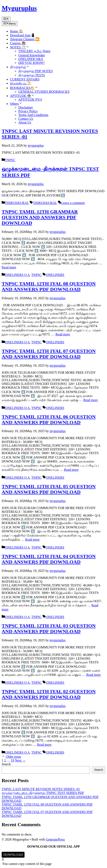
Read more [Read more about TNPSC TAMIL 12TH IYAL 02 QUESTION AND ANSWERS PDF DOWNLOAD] (44, 745)
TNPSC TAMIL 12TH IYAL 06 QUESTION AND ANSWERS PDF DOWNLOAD (49, 420)
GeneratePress (55, 839)
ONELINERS (55, 275)
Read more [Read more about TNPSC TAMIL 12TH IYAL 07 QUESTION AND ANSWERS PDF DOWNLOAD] (91, 400)
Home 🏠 (17, 31)
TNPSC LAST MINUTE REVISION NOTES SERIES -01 (41, 789)
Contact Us (26, 119)
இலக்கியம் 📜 (21, 83)
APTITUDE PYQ (30, 100)
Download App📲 (22, 35)
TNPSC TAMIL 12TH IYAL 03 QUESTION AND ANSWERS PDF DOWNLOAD (49, 629)
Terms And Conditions (33, 115)
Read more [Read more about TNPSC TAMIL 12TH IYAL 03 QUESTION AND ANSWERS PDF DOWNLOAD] (93, 675)
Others (16, 104)
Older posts (13, 757)
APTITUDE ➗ (22, 96)
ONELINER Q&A (31, 59)
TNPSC (10, 160)
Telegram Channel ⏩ (25, 39)
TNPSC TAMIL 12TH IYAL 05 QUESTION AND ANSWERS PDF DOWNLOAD (49, 489)
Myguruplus (19, 8)
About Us (25, 122)
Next (20, 760)
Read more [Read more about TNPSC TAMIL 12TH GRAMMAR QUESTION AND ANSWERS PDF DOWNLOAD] (9, 267)
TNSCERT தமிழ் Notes (34, 51)
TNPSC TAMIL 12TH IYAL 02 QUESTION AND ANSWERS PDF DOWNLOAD (49, 694)
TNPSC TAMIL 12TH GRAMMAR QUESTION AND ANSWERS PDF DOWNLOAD (40, 217)
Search (6, 764)
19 (12, 760)
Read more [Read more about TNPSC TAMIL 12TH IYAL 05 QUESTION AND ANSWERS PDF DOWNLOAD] (32, 540)
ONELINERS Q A (17, 275)
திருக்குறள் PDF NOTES (36, 71)
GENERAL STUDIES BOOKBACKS (44, 92)
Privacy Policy (28, 111)
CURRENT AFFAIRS (25, 79)
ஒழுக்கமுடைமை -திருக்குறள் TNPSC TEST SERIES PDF (43, 793)
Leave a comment (73, 203)
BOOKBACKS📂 (24, 88)
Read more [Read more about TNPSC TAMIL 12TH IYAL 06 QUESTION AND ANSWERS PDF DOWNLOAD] (71, 470)
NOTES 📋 (20, 47)
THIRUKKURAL (17, 203)
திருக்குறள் (20, 67)
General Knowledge (32, 55)
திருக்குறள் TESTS (32, 75)
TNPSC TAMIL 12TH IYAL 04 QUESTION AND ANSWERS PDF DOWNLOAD (49, 559)
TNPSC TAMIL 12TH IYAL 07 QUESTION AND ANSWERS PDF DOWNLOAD (49, 354)
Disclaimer (26, 107)
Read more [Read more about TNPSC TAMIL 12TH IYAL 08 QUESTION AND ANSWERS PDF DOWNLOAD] (63, 334)
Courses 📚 (18, 43)
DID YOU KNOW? (31, 63)
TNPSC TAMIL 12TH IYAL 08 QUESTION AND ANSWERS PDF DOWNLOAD (49, 286)
